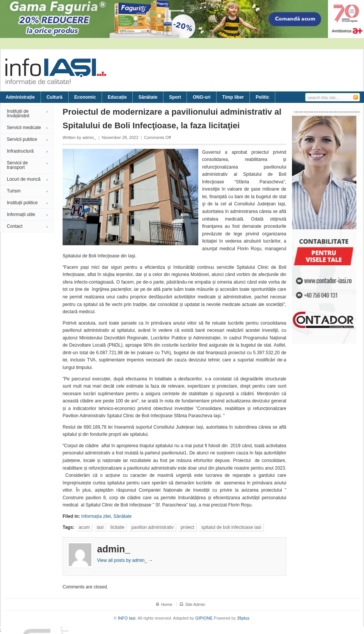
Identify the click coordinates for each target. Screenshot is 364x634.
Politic (262, 97)
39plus (243, 618)
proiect (187, 527)
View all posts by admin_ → (125, 560)
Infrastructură (20, 151)
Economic (85, 97)
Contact (15, 226)
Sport (175, 97)
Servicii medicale (24, 128)
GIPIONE (204, 618)
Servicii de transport (17, 165)
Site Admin (195, 604)
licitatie (118, 527)
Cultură (55, 97)
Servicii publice (22, 139)
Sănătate (148, 97)
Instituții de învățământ (18, 114)
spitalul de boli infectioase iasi (231, 527)
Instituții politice (22, 203)
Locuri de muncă (24, 179)
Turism (14, 191)
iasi (100, 527)
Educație (117, 97)
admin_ (89, 137)
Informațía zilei (96, 516)
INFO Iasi (127, 618)
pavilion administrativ (153, 527)
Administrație (20, 97)
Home (167, 604)
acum (84, 527)
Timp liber (233, 97)
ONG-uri (202, 97)
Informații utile (21, 214)
